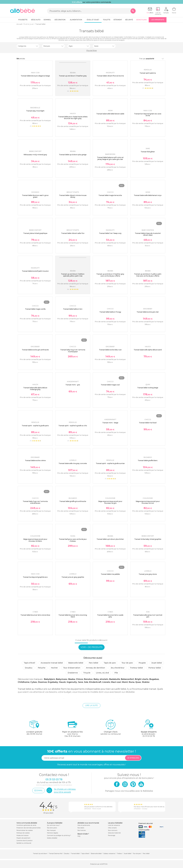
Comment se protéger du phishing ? (59, 835)
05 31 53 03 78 (149, 736)
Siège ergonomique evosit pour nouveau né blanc (35, 540)
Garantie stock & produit (24, 841)
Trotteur (120, 854)
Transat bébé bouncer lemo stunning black (73, 616)
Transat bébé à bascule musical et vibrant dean (148, 234)
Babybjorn (49, 679)
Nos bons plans (52, 828)
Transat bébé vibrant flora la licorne (110, 76)
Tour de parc (127, 663)
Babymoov (62, 679)
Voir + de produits (91, 647)
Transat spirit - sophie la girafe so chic (73, 426)
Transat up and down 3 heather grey (73, 76)
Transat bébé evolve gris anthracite (35, 350)
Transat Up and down (40, 854)
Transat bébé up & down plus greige (73, 155)
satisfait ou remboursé (111, 727)
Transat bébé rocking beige (148, 388)
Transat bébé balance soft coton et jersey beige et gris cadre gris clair (110, 158)
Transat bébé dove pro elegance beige (35, 76)
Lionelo (106, 682)
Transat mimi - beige (110, 423)
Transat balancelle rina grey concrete (73, 463)
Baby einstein (101, 679)
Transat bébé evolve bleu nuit (110, 350)
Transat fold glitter (148, 152)
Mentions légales (53, 833)
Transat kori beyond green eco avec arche (148, 115)
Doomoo (42, 682)
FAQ (79, 836)
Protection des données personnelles (29, 828)
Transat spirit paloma (148, 73)
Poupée (142, 663)
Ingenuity (72, 682)
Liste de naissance (114, 825)
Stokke (146, 682)
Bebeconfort (127, 679)
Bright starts (142, 679)
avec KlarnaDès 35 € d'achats (72, 728)
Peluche (42, 668)
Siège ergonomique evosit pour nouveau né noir (148, 502)
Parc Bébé (94, 663)
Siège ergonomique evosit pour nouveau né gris (110, 502)
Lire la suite (91, 705)
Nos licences (82, 830)
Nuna (132, 682)
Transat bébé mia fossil (148, 423)
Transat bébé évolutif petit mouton (35, 271)
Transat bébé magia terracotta (110, 195)
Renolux (88, 679)
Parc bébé (146, 854)
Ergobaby (53, 682)
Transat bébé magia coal (110, 385)
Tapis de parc (110, 663)
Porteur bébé (155, 668)
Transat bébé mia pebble (110, 574)
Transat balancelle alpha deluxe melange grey (35, 389)
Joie (86, 682)
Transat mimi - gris (73, 385)
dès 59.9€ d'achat (34, 728)
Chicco (79, 679)
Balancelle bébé (76, 663)
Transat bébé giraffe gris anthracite (73, 501)
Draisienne (73, 673)
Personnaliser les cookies (25, 830)
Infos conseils (112, 828)
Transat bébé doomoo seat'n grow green (35, 196)
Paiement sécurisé (146, 823)
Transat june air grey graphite (73, 577)
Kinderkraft (95, 682)
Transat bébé (75, 854)
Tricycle (87, 673)
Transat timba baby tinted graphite (148, 539)
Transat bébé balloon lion (73, 309)
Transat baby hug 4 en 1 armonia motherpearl (73, 351)
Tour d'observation (72, 668)
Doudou (29, 668)
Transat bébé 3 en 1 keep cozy (110, 233)
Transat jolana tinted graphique (35, 233)
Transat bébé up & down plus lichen (110, 539)
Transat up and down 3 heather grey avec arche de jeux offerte (110, 275)
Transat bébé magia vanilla (35, 309)
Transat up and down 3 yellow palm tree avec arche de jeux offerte (148, 275)
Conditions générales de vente (26, 825)
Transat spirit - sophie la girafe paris (35, 426)
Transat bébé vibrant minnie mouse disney (73, 196)
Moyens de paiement (23, 838)
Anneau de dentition (96, 668)
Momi (125, 682)
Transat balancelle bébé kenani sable (110, 114)
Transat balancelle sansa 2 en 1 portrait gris (148, 616)
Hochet (54, 668)
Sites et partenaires (84, 825)
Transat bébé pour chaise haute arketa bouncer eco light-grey (73, 118)
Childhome (24, 682)
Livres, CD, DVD (102, 673)
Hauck (62, 682)
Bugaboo (154, 679)
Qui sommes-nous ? (54, 825)
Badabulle (115, 679)
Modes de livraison (23, 835)
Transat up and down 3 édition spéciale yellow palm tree (73, 275)
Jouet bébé (157, 663)
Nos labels (81, 828)
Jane (80, 682)
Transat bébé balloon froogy (110, 312)
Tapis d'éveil (29, 663)
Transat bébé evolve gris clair (148, 312)
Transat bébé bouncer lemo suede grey (110, 616)
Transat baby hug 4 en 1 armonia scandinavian (35, 502)
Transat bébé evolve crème (35, 460)
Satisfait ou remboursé (24, 843)
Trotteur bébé (136, 668)
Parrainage (112, 835)
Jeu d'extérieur (118, 668)
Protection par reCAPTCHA (99, 864)
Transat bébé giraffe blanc (148, 460)
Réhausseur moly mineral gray (35, 155)
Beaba (72, 679)
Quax (138, 682)
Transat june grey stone (148, 574)
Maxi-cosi (116, 682)
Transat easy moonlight (35, 111)
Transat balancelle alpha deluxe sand (148, 350)
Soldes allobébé (52, 838)
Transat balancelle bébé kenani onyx (148, 195)
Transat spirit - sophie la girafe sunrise (110, 463)
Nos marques (51, 830)
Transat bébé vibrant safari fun (73, 233)
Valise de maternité (114, 833)
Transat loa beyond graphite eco (35, 577)
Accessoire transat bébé (52, 663)
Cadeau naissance (109, 854)
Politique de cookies (23, 833)
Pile (116, 673)
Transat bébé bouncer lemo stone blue (35, 615)
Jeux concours (113, 830)
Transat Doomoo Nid (56, 854)
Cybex (34, 682)
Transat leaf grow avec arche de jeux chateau (73, 540)
